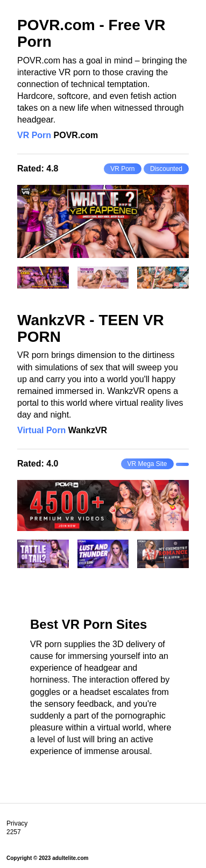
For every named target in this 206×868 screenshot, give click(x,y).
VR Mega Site (147, 464)
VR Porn (34, 135)
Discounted (166, 169)
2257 (14, 832)
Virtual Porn (41, 430)
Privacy (17, 823)
